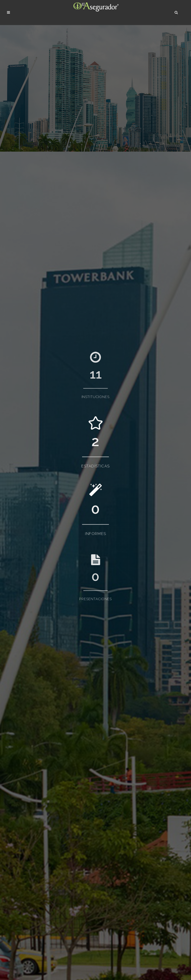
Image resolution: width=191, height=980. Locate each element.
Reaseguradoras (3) (26, 323)
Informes (58, 862)
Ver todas (14, 809)
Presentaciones (63, 870)
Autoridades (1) (23, 318)
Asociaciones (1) (24, 312)
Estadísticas (60, 855)
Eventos (57, 877)
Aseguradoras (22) (25, 307)
